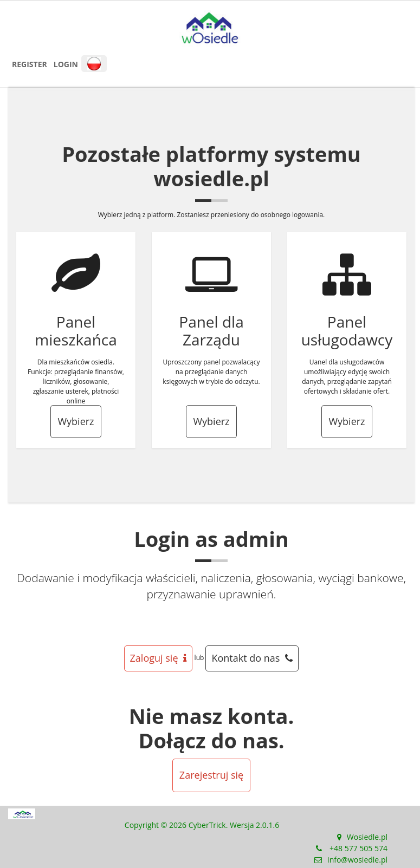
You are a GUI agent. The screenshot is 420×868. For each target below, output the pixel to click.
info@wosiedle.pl (357, 860)
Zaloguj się (159, 658)
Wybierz (76, 421)
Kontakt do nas (252, 658)
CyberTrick (207, 825)
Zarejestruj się (211, 775)
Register (30, 64)
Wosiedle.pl (367, 837)
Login (66, 64)
